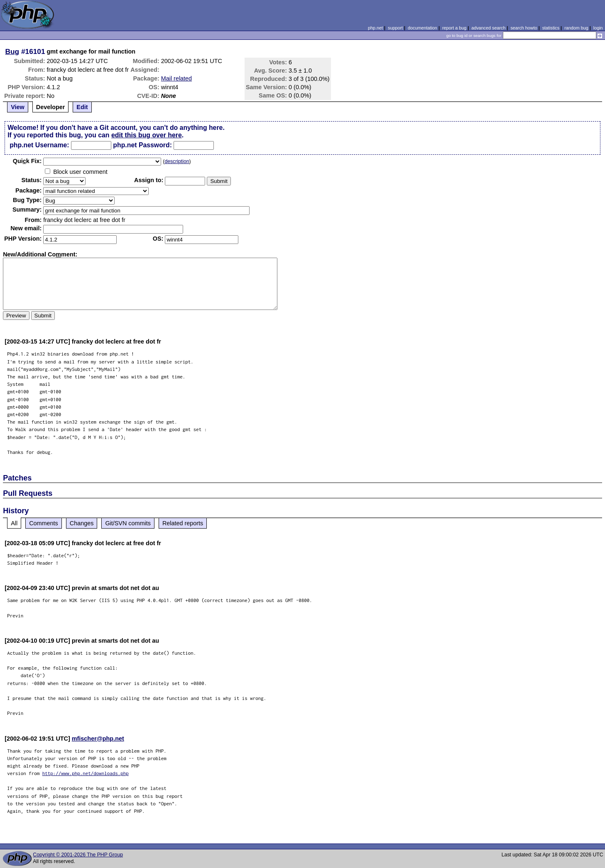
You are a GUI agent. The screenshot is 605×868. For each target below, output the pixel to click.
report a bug (454, 28)
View (18, 107)
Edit (82, 107)
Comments (44, 523)
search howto (524, 28)
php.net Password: (142, 145)
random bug (576, 28)
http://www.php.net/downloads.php (86, 773)
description (177, 161)
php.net (375, 28)
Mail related (176, 78)
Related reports (183, 523)
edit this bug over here (147, 135)
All (14, 523)
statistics (551, 28)
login (598, 28)
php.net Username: (39, 145)
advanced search (488, 28)
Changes (82, 523)
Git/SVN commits (128, 523)
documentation (423, 28)
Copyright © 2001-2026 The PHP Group (78, 855)
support (395, 28)
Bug (12, 51)
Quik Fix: (27, 161)
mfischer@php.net (98, 739)
